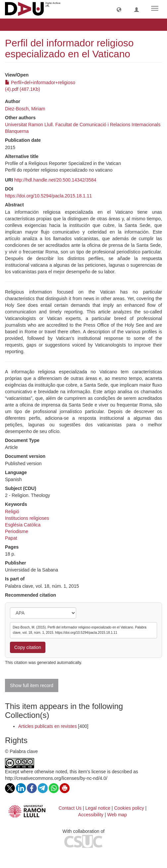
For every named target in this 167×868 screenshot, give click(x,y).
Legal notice (98, 808)
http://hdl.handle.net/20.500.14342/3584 (55, 180)
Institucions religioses (27, 518)
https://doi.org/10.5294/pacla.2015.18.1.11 (48, 196)
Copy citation (28, 647)
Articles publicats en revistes (48, 726)
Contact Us (70, 808)
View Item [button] (22, 25)
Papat (11, 538)
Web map (117, 815)
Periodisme (17, 531)
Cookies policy (129, 808)
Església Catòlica (23, 525)
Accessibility (91, 815)
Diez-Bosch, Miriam (25, 109)
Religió (12, 512)
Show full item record (32, 685)
